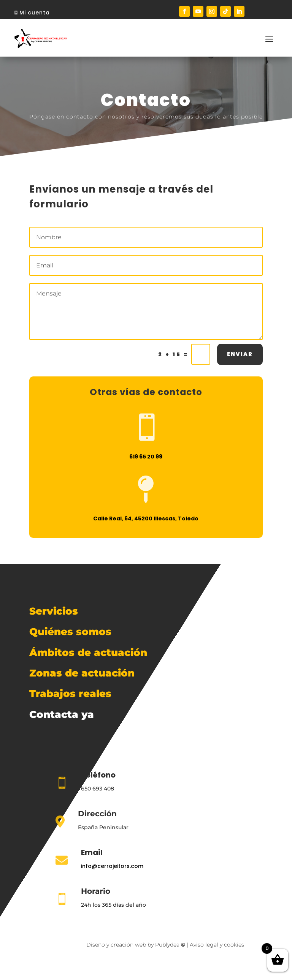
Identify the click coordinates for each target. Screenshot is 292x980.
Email (92, 852)
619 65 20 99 (146, 461)
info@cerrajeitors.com (112, 866)
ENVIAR (240, 358)
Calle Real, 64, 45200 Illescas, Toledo (146, 523)
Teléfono (98, 775)
